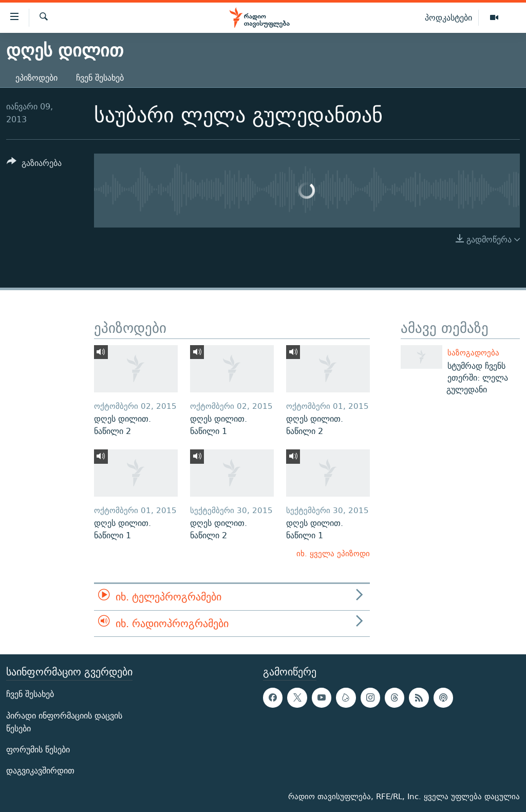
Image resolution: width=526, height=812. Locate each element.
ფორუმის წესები (38, 750)
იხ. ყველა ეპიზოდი (333, 553)
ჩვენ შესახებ (100, 78)
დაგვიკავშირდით (40, 771)
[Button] (34, 165)
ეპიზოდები (36, 78)
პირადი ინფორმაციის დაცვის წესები (64, 722)
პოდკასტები (448, 17)
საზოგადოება (473, 353)
